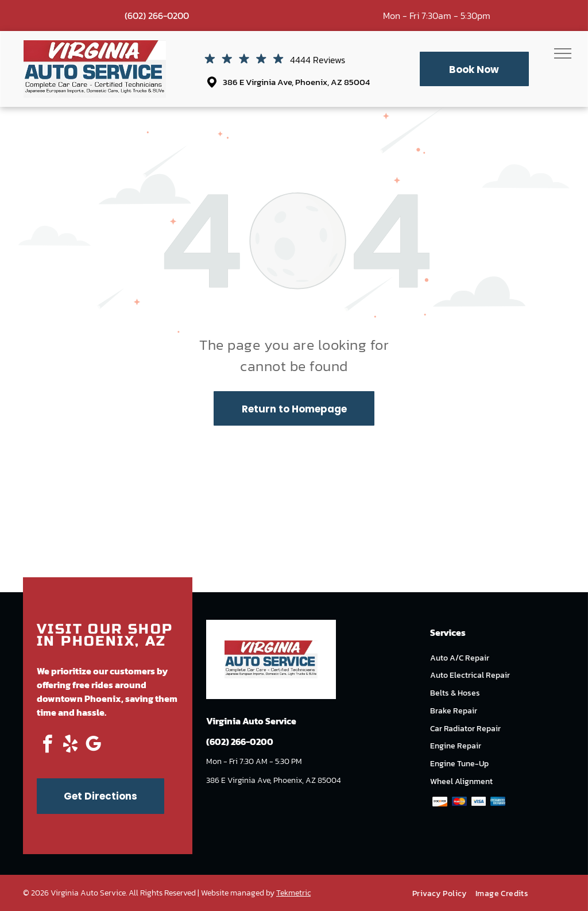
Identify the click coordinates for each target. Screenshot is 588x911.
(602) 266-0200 (157, 16)
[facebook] (47, 746)
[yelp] (70, 746)
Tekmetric (293, 893)
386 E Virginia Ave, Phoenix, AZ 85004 (296, 82)
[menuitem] (444, 893)
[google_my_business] (93, 746)
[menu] (563, 53)
